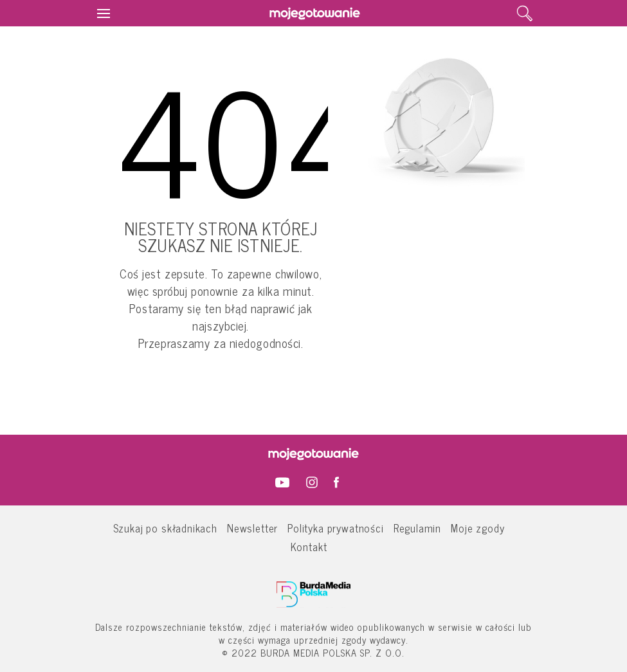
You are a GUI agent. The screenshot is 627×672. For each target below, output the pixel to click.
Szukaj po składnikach (165, 528)
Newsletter (252, 528)
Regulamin (417, 528)
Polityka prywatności (336, 528)
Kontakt (309, 546)
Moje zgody (477, 528)
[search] (525, 14)
